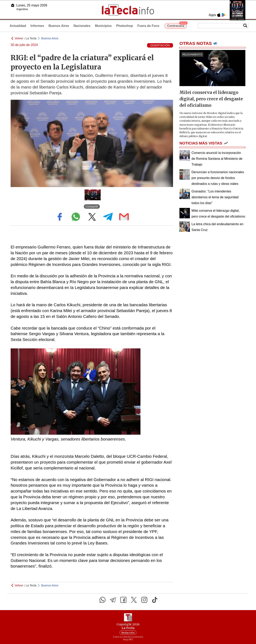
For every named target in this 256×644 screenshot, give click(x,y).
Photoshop (125, 26)
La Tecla (31, 38)
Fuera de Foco (148, 26)
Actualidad (18, 26)
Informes (37, 26)
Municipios (103, 26)
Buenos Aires (59, 26)
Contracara (177, 25)
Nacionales (82, 26)
